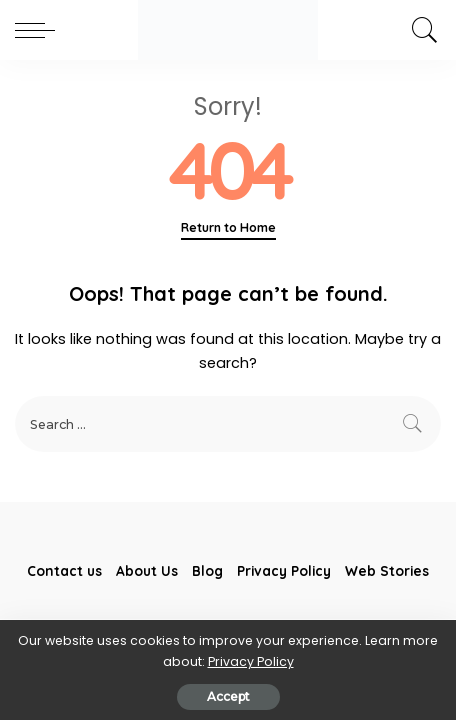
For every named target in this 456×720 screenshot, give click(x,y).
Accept (228, 696)
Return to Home (228, 227)
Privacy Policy (251, 661)
